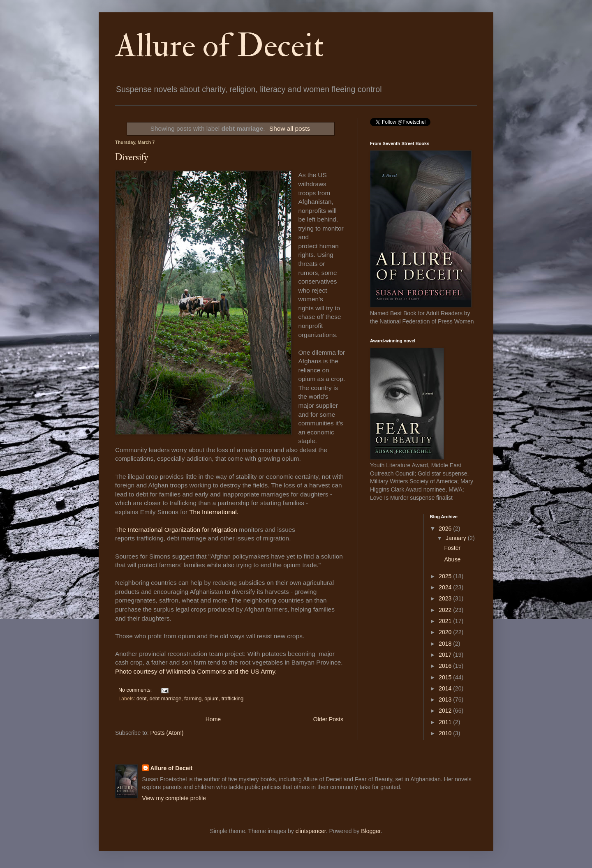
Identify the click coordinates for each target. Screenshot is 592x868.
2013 (446, 699)
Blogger (371, 831)
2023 (446, 598)
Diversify (132, 157)
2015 (446, 677)
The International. (214, 512)
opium (211, 699)
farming (193, 699)
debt (142, 699)
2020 (446, 632)
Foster (452, 548)
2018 (446, 644)
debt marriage (166, 699)
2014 (446, 688)
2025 (446, 576)
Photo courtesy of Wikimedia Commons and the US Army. (196, 671)
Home (213, 719)
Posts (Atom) (167, 733)
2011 (446, 722)
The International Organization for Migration (176, 530)
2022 (446, 610)
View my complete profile (174, 798)
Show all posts (290, 128)
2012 (446, 711)
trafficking (233, 699)
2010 (446, 733)
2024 (446, 587)
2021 (446, 621)
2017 (446, 655)
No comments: (136, 690)
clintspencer (311, 831)
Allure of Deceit (220, 46)
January (457, 538)
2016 (446, 666)
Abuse (452, 559)
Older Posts (328, 719)
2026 (446, 529)
